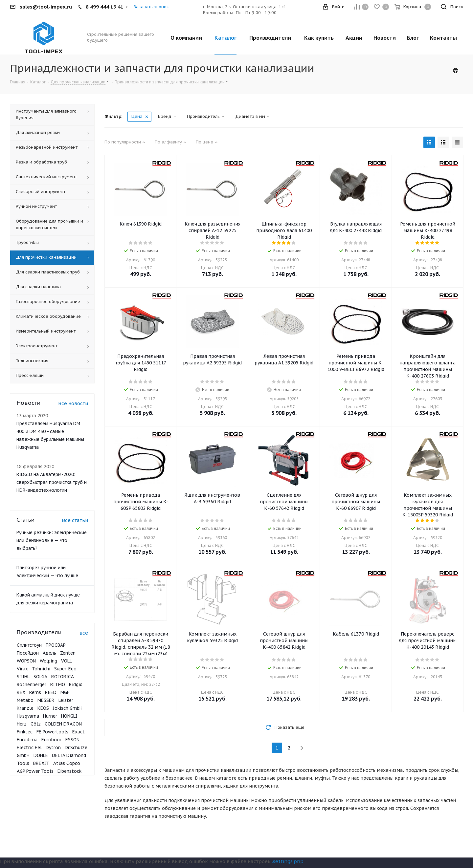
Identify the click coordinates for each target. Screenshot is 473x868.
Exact (79, 732)
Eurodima (27, 740)
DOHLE (41, 755)
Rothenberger (32, 684)
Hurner (50, 716)
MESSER (46, 700)
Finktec (25, 732)
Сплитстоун (29, 645)
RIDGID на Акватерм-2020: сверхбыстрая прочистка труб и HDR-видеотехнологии (52, 482)
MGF (65, 692)
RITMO (58, 684)
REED (51, 692)
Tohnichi (41, 669)
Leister (66, 700)
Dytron (53, 748)
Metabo (25, 700)
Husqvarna (28, 716)
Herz (22, 724)
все (84, 633)
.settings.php (288, 861)
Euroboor (51, 740)
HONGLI (69, 716)
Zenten (68, 653)
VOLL (67, 661)
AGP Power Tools (35, 771)
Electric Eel (29, 748)
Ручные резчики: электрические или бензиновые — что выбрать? (52, 540)
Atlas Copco (67, 763)
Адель (49, 653)
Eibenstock (69, 771)
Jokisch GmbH (68, 708)
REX (21, 692)
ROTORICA (63, 677)
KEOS (43, 708)
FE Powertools (52, 732)
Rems (35, 692)
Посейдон (28, 653)
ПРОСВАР (56, 645)
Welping (48, 661)
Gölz (36, 724)
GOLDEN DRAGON (63, 724)
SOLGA (40, 677)
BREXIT (41, 763)
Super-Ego (65, 669)
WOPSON (26, 661)
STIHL (23, 677)
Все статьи (75, 520)
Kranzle (25, 708)
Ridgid (76, 684)
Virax (22, 669)
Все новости (73, 403)
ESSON (72, 740)
